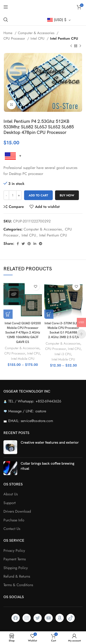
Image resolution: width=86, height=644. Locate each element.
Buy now (67, 195)
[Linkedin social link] (35, 244)
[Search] (6, 20)
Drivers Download (17, 511)
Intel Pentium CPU (64, 38)
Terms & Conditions (18, 585)
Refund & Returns (17, 576)
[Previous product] (71, 46)
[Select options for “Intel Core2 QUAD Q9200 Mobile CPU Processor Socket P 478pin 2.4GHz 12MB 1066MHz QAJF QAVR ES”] (8, 314)
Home (8, 33)
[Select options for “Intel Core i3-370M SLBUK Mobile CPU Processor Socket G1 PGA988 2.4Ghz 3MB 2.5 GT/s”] (49, 314)
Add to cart (38, 195)
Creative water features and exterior (50, 443)
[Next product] (80, 46)
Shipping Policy (16, 568)
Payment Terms (15, 559)
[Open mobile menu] (6, 7)
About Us (11, 494)
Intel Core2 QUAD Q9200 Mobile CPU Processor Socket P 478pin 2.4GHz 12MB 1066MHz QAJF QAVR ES (23, 333)
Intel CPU (38, 38)
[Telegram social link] (41, 244)
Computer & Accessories (37, 33)
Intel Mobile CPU (23, 359)
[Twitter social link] (23, 244)
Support (10, 503)
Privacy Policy (14, 551)
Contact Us (12, 529)
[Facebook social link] (18, 244)
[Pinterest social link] (29, 244)
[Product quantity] (13, 195)
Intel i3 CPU (63, 354)
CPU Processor (15, 38)
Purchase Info (14, 520)
